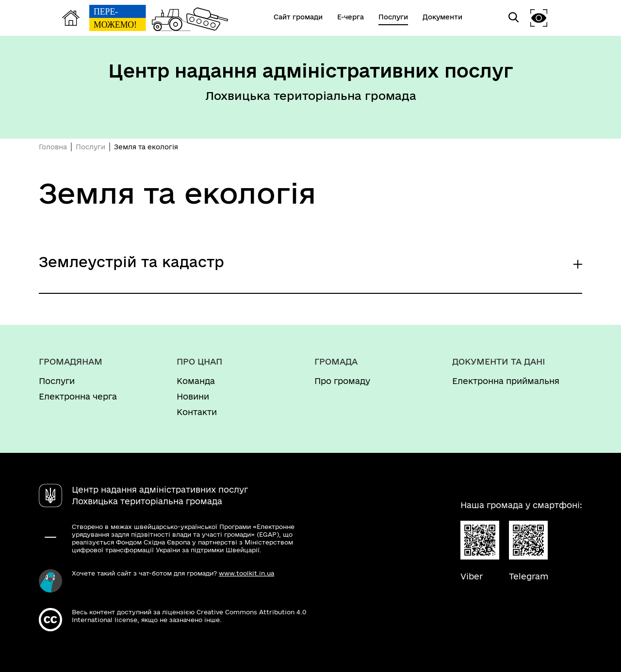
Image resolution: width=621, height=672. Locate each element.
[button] (539, 18)
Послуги (90, 147)
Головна (53, 147)
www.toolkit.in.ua (246, 573)
